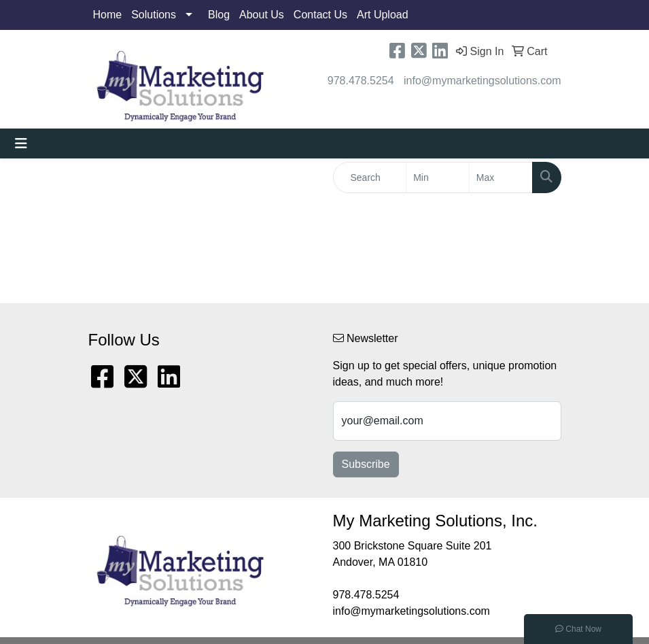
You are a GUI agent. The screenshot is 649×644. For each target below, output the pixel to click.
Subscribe (366, 464)
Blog (219, 15)
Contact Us (320, 15)
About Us (262, 15)
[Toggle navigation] (21, 143)
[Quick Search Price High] (501, 177)
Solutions (154, 15)
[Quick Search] (370, 177)
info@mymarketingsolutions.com (482, 81)
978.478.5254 (361, 81)
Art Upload (383, 15)
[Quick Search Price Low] (438, 177)
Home (108, 15)
